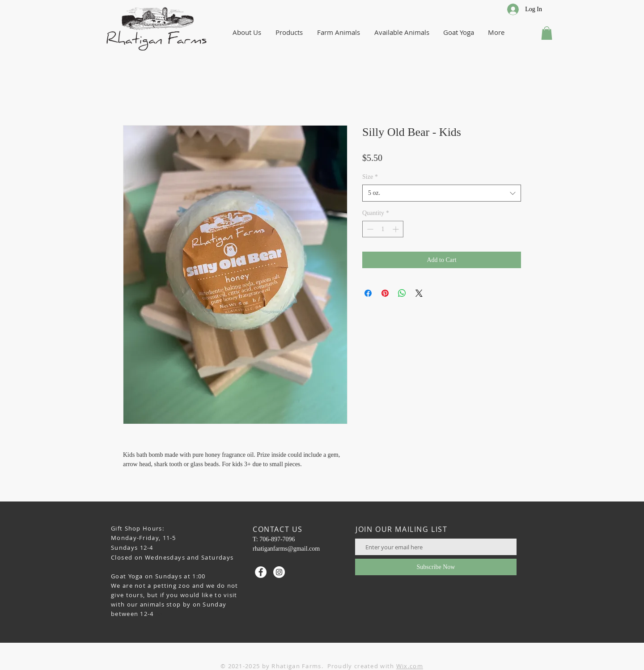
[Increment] (396, 229)
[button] (547, 33)
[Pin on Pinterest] (385, 293)
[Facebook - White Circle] (261, 572)
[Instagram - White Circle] (279, 572)
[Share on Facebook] (368, 293)
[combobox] (442, 193)
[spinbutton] (383, 229)
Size (370, 177)
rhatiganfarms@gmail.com (286, 549)
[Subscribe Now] (436, 567)
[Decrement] (369, 229)
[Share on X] (419, 293)
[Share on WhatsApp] (402, 293)
